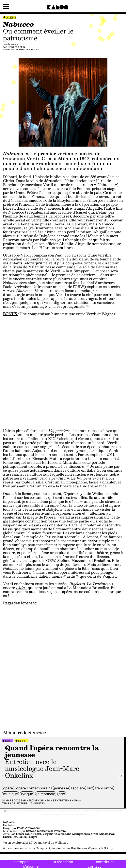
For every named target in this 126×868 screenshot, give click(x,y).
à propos (21, 862)
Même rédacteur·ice (24, 732)
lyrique (27, 794)
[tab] (5, 811)
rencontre (105, 788)
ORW (62, 794)
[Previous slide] (3, 776)
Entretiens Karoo (68, 800)
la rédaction (63, 862)
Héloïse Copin (16, 47)
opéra (8, 788)
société (79, 788)
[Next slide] (121, 776)
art (91, 788)
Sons (9, 741)
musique (10, 794)
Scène (11, 17)
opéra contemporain (33, 788)
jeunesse (62, 788)
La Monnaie (46, 794)
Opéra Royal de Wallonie (50, 842)
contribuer (105, 862)
